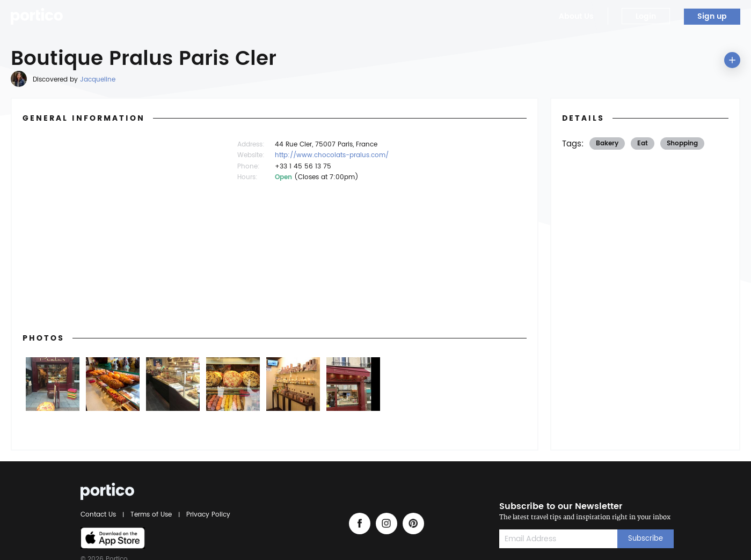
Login (646, 16)
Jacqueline (98, 80)
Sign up (712, 16)
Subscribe (646, 539)
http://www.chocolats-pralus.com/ (332, 155)
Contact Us (100, 515)
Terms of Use (151, 515)
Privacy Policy (207, 515)
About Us (576, 16)
